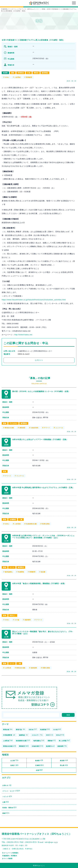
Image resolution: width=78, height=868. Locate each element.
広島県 (39, 765)
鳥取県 (5, 73)
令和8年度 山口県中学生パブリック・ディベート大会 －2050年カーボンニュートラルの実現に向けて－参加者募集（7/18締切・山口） (43, 537)
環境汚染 (20, 730)
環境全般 (8, 730)
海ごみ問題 (64, 741)
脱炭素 (43, 572)
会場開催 (13, 519)
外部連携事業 (9, 735)
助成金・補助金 (9, 808)
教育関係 (45, 73)
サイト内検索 (8, 858)
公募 (6, 802)
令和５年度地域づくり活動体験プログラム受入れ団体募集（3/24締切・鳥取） (33, 40)
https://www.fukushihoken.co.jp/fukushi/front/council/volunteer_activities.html (34, 300)
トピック (7, 796)
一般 (21, 519)
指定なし (13, 615)
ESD (50, 735)
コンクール (59, 428)
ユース (12, 567)
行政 (29, 73)
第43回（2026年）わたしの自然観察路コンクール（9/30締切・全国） (41, 391)
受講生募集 (46, 524)
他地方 (14, 765)
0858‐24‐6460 (24, 354)
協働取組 (24, 735)
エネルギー (37, 735)
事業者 (36, 73)
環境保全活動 (9, 428)
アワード (47, 428)
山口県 (14, 761)
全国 (39, 770)
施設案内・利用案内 (10, 856)
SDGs (7, 77)
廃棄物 (52, 741)
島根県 (39, 761)
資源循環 (28, 620)
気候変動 (21, 572)
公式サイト (39, 360)
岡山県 (64, 765)
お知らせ (7, 785)
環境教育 (29, 77)
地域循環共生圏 (31, 524)
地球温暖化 (9, 572)
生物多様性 (35, 428)
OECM (33, 730)
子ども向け (13, 423)
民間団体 (21, 73)
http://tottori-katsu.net (23, 335)
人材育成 (17, 77)
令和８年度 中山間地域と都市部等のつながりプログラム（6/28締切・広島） (43, 487)
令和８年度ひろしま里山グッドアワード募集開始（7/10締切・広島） (40, 439)
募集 (13, 73)
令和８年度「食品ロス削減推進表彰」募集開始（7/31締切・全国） (39, 583)
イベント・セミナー (11, 791)
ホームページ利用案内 (11, 853)
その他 (17, 620)
